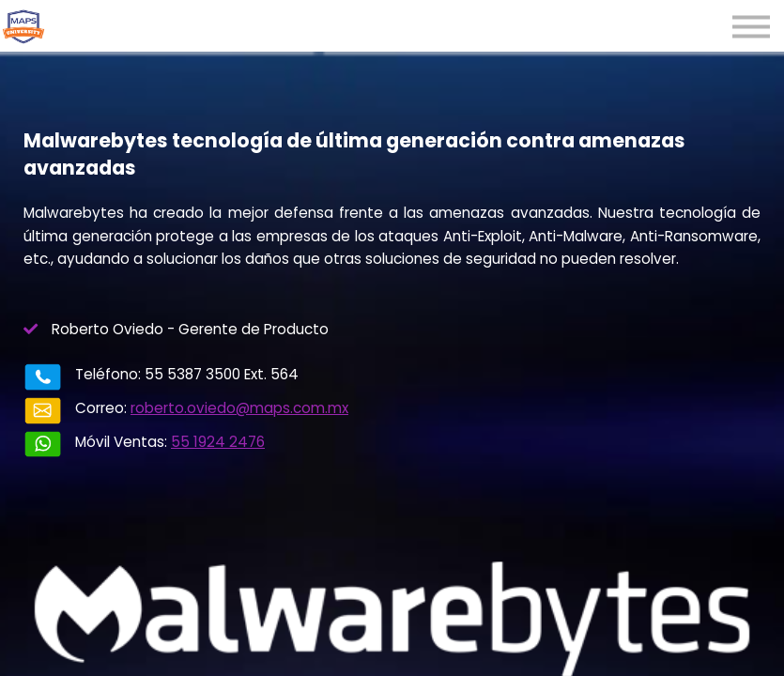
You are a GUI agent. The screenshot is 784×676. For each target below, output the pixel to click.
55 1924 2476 (218, 442)
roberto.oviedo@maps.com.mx (239, 408)
